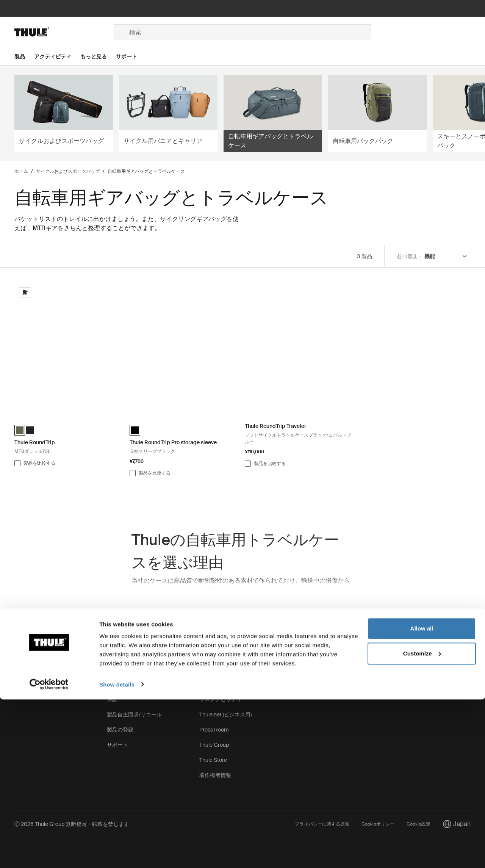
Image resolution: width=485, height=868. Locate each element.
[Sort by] (446, 256)
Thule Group (214, 745)
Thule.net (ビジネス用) (225, 714)
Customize (422, 822)
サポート (117, 745)
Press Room (214, 730)
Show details (117, 853)
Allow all (422, 797)
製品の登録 (120, 730)
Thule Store (213, 760)
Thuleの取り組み (219, 669)
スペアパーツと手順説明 (136, 669)
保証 (112, 699)
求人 (205, 684)
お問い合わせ (30, 669)
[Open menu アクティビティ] (57, 57)
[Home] (64, 32)
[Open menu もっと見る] (98, 57)
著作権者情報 (215, 775)
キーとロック (123, 684)
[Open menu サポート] (131, 57)
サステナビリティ (221, 699)
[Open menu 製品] (24, 57)
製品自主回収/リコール (134, 714)
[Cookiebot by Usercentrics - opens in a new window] (49, 853)
